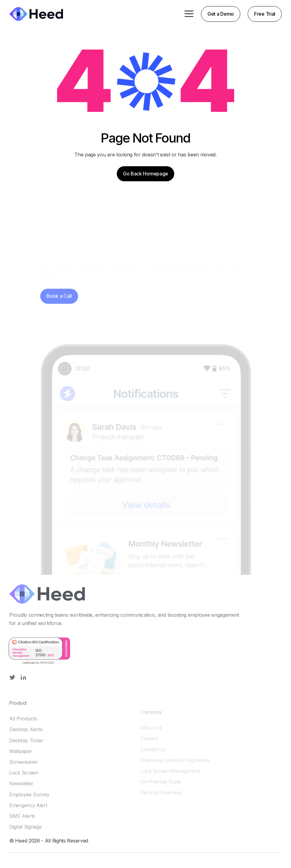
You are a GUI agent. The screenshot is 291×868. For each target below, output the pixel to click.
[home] (36, 14)
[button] (189, 14)
